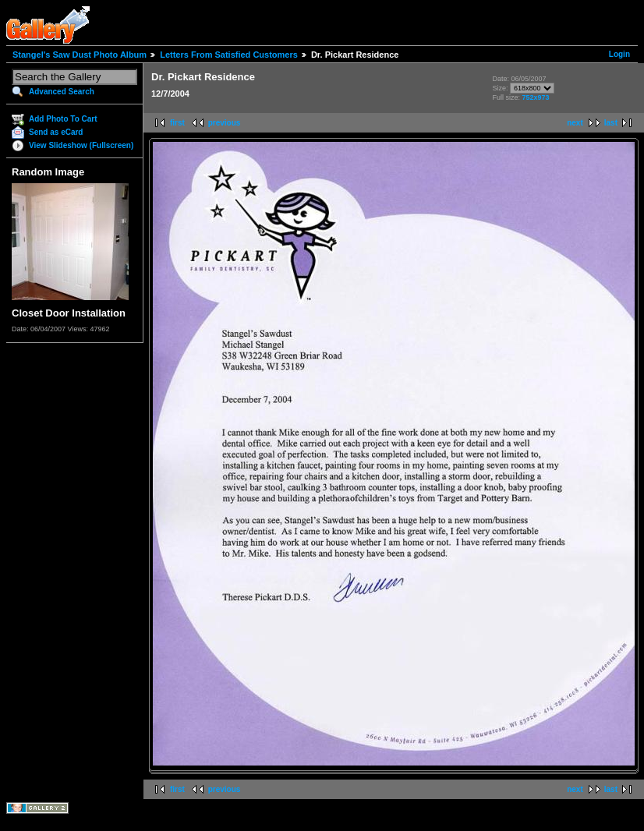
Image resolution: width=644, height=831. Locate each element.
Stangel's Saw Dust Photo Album (80, 55)
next (575, 123)
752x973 (535, 97)
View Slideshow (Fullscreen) (81, 145)
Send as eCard (56, 132)
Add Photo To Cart (63, 119)
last (611, 123)
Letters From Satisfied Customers (229, 55)
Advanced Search (62, 92)
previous (225, 123)
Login (619, 54)
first (177, 123)
